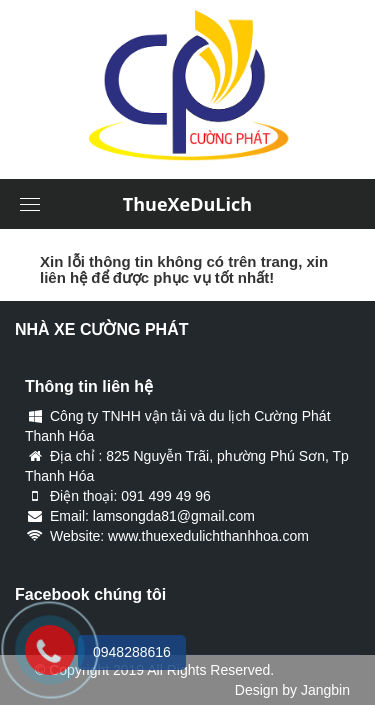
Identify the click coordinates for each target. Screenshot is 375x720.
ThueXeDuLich (187, 204)
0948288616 (132, 652)
